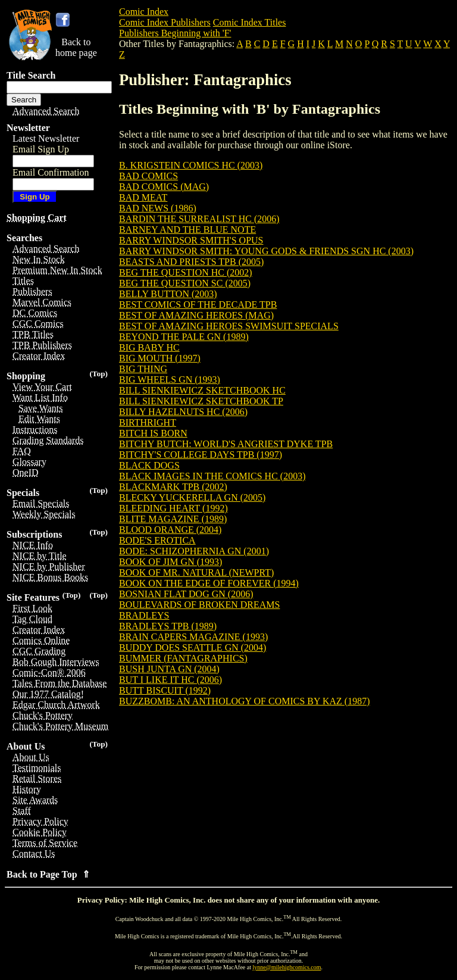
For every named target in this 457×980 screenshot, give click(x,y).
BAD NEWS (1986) (158, 208)
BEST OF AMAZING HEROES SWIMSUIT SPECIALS (229, 326)
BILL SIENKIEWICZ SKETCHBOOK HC (202, 390)
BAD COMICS (148, 176)
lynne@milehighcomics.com (287, 967)
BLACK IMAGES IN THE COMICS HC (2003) (212, 476)
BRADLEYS (144, 615)
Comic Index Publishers (165, 22)
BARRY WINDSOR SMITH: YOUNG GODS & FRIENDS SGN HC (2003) (266, 251)
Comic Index (144, 12)
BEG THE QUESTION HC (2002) (186, 272)
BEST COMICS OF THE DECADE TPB (198, 305)
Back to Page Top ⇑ (48, 874)
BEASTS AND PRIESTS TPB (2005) (191, 262)
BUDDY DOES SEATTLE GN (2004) (192, 647)
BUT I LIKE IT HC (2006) (170, 680)
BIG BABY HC (149, 347)
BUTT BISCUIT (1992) (165, 690)
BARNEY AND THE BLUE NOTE (187, 230)
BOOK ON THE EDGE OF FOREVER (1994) (209, 583)
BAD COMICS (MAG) (164, 187)
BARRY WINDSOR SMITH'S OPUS (191, 240)
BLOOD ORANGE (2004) (170, 530)
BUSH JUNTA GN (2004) (169, 669)
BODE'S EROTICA (157, 540)
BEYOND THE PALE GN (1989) (184, 337)
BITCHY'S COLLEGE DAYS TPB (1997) (201, 455)
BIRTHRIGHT (148, 422)
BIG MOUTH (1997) (160, 358)
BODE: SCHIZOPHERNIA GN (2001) (194, 551)
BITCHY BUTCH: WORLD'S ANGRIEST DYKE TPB (226, 444)
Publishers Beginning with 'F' (175, 33)
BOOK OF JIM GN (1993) (170, 562)
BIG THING (143, 369)
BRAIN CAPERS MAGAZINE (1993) (193, 637)
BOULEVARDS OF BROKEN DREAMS (199, 605)
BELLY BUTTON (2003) (168, 294)
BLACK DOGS (149, 465)
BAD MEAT (143, 197)
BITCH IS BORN (153, 433)
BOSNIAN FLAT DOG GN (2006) (186, 594)
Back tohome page (76, 47)
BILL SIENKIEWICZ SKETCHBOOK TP (201, 401)
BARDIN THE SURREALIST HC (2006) (199, 219)
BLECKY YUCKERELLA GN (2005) (192, 497)
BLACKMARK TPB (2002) (173, 487)
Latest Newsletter (46, 138)
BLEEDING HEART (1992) (173, 508)
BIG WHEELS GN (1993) (170, 380)
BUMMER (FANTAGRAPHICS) (183, 658)
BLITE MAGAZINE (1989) (173, 519)
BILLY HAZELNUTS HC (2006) (183, 412)
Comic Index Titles (250, 22)
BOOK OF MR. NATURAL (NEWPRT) (196, 572)
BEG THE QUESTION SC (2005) (185, 283)
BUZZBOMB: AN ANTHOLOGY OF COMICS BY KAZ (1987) (245, 701)
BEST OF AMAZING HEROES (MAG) (196, 315)
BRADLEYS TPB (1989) (168, 626)
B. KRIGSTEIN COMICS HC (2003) (191, 165)
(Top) (98, 374)
